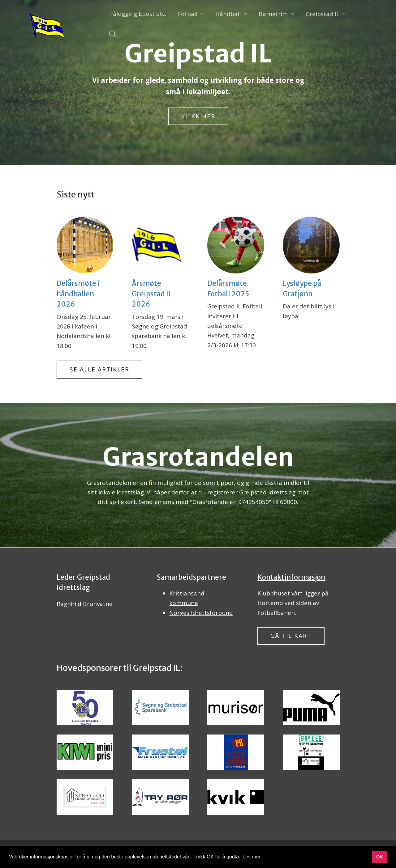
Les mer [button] (252, 857)
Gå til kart (291, 636)
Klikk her (198, 116)
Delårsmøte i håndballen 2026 (78, 294)
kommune (184, 603)
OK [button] (380, 857)
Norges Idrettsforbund (201, 613)
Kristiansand (188, 593)
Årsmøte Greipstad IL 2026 (152, 294)
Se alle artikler (99, 369)
